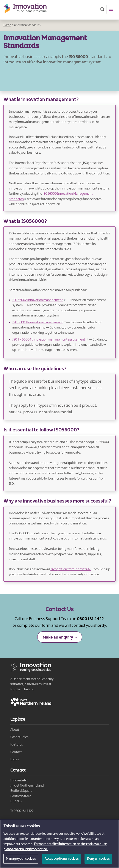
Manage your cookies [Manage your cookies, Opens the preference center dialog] (21, 861)
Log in (15, 759)
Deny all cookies (98, 861)
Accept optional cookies (62, 861)
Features (17, 745)
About (15, 730)
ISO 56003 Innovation (39, 322)
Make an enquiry (58, 637)
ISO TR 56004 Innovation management (50, 340)
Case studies (19, 737)
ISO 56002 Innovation (39, 300)
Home (7, 25)
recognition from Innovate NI (71, 569)
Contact (16, 752)
